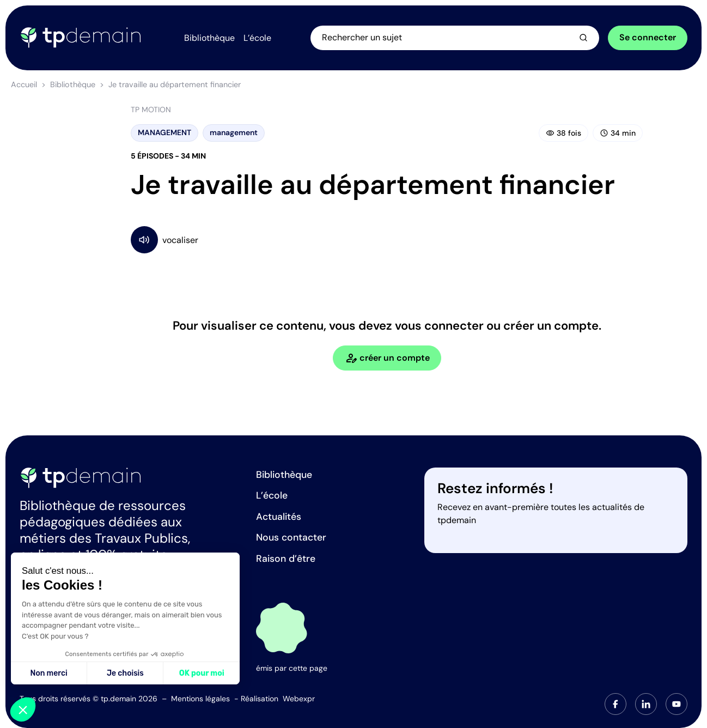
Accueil (24, 84)
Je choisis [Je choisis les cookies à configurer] (125, 673)
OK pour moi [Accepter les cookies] (202, 673)
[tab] (615, 704)
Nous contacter (291, 537)
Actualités (279, 517)
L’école (272, 495)
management (234, 132)
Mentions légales (200, 699)
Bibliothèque (73, 84)
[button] (23, 709)
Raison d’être (286, 559)
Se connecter (648, 37)
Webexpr (299, 699)
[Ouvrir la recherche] (455, 38)
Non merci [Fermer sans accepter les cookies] (48, 673)
